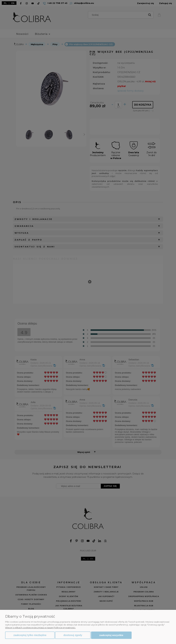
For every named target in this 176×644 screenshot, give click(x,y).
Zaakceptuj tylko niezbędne (30, 635)
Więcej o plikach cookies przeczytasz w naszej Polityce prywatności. (40, 628)
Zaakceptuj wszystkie (111, 635)
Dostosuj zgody (73, 635)
